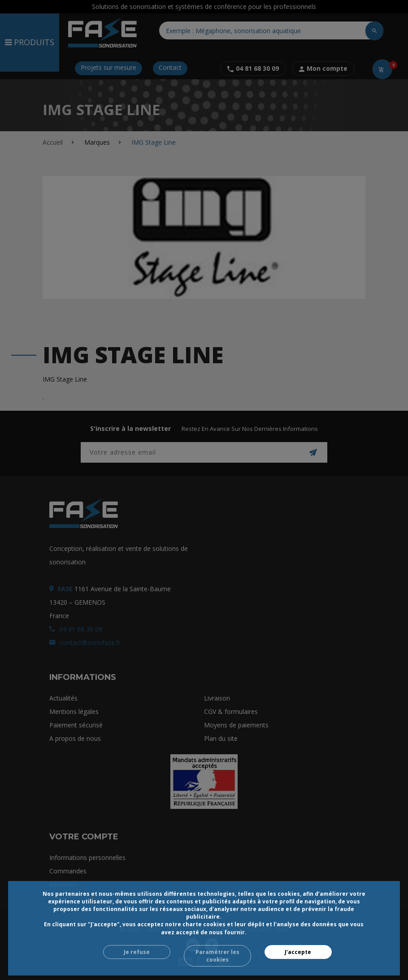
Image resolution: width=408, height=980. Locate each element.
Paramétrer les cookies (217, 956)
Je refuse (137, 952)
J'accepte (298, 952)
